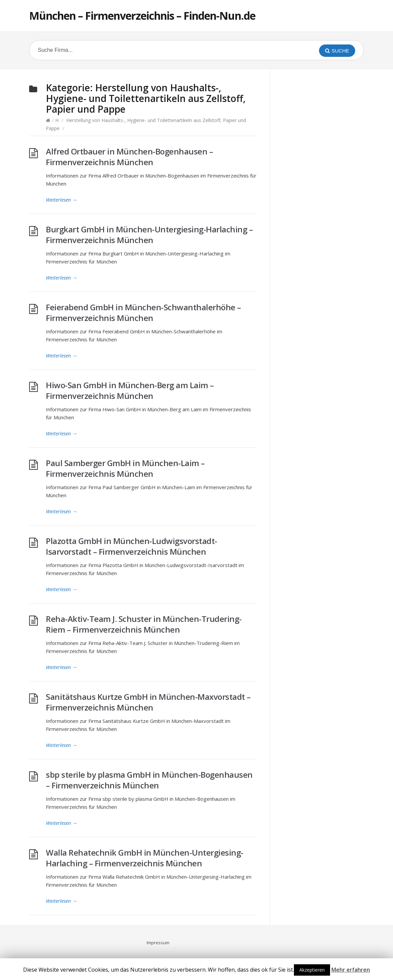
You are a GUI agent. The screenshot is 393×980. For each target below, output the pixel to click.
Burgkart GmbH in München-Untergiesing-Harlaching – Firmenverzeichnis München (149, 235)
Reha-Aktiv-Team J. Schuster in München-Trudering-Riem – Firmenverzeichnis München (144, 624)
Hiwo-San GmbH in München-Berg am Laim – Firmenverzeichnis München (130, 390)
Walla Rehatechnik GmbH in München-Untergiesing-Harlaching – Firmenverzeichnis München (145, 858)
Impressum (158, 943)
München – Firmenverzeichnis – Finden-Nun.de (142, 16)
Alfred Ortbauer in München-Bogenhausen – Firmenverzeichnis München (129, 157)
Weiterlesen (62, 200)
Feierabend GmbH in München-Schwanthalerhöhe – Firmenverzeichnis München (143, 312)
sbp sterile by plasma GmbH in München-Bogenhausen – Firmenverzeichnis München (149, 780)
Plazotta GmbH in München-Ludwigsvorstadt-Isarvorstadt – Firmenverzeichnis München (132, 546)
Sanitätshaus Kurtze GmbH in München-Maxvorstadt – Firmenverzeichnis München (148, 702)
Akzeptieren (312, 970)
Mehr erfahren (351, 970)
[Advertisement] (330, 183)
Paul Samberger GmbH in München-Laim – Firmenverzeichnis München (125, 468)
